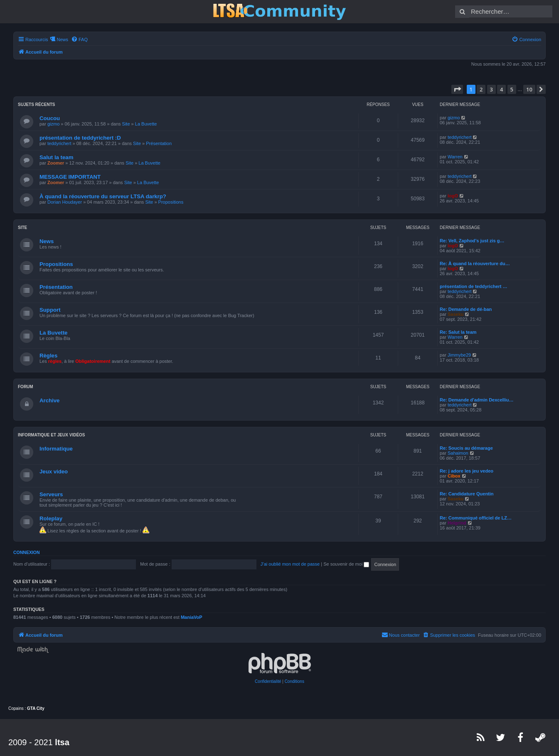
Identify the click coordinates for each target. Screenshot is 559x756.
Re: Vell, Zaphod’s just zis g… (472, 241)
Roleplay (51, 518)
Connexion (27, 552)
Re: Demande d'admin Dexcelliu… (477, 400)
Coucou (50, 118)
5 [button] (512, 89)
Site (126, 124)
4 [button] (501, 89)
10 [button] (529, 89)
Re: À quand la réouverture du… (475, 263)
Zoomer (56, 163)
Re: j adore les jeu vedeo (467, 471)
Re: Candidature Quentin (467, 494)
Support (50, 310)
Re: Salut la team (458, 332)
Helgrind (457, 523)
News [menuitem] (62, 39)
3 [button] (491, 89)
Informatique (56, 449)
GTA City (36, 708)
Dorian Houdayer (65, 202)
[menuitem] (79, 39)
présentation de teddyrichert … (474, 286)
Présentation (159, 143)
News (47, 241)
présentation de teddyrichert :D (80, 138)
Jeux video (54, 472)
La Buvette (146, 124)
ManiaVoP (192, 617)
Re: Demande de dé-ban (466, 309)
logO (453, 196)
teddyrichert (59, 143)
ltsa (62, 742)
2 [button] (481, 89)
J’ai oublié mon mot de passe (290, 564)
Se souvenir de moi (346, 564)
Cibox (454, 476)
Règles (48, 356)
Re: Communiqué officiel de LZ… (476, 518)
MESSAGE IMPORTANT (70, 177)
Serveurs (51, 494)
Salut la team (56, 157)
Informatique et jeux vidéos (52, 435)
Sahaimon (458, 453)
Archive (49, 400)
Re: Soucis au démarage (466, 448)
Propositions (171, 202)
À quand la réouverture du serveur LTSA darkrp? (103, 196)
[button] (457, 89)
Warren (455, 157)
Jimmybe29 (459, 355)
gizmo (53, 124)
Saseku (456, 314)
